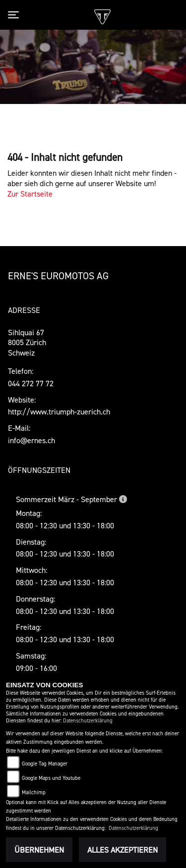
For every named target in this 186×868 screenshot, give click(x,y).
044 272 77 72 (31, 383)
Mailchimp (34, 792)
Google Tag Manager (45, 764)
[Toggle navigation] (15, 15)
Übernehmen (39, 850)
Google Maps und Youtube (51, 778)
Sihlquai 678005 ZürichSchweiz (27, 343)
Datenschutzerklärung (88, 721)
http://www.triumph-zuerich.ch (59, 411)
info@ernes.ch (31, 440)
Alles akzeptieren (123, 850)
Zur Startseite (30, 194)
